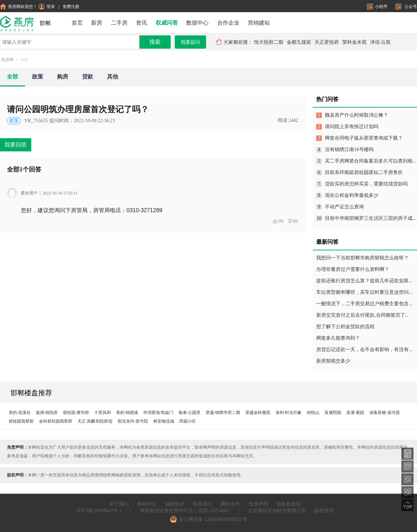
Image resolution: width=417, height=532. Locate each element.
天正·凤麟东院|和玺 (95, 421)
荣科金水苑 (354, 42)
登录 (47, 7)
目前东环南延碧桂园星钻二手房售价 (364, 172)
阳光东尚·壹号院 (133, 421)
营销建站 (259, 23)
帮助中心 (147, 504)
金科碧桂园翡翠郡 (56, 421)
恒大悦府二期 (269, 42)
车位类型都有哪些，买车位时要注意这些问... (364, 292)
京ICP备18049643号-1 (99, 511)
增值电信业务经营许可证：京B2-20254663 (185, 511)
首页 (77, 23)
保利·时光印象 (289, 413)
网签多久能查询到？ (338, 338)
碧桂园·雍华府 (76, 413)
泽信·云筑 (381, 42)
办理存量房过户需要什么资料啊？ (353, 269)
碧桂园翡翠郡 (21, 421)
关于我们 (119, 504)
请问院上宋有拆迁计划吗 (352, 127)
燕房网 (7, 60)
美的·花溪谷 (20, 413)
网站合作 (230, 504)
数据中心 (197, 23)
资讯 (141, 23)
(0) (278, 221)
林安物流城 (164, 421)
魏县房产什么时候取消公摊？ (357, 115)
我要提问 (190, 42)
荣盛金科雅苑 (258, 413)
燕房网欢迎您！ (19, 7)
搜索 (155, 42)
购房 (63, 77)
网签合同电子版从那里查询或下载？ (364, 138)
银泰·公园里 (190, 413)
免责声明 (259, 504)
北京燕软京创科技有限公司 (277, 511)
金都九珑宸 (299, 42)
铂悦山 (313, 413)
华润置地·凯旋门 (158, 413)
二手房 (119, 23)
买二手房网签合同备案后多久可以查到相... (371, 161)
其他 (113, 77)
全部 (13, 77)
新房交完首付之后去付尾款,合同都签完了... (362, 315)
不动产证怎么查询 (344, 207)
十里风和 (103, 413)
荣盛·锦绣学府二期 (223, 413)
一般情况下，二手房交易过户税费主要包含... (364, 304)
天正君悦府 (327, 42)
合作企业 (228, 23)
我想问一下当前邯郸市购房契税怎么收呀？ (362, 258)
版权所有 (324, 511)
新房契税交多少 (333, 361)
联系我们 (203, 504)
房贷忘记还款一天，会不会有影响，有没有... (364, 350)
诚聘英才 (175, 504)
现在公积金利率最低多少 (352, 195)
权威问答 (167, 23)
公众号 (406, 7)
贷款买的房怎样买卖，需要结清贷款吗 (366, 184)
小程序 (378, 7)
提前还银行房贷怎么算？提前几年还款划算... (364, 281)
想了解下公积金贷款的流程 (345, 327)
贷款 (88, 77)
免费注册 (71, 7)
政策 (38, 77)
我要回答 (16, 145)
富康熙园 (333, 413)
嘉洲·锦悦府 (47, 413)
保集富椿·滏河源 (385, 413)
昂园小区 (188, 421)
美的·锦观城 (127, 413)
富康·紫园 (355, 413)
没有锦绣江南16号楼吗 (349, 149)
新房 (97, 23)
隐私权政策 (289, 504)
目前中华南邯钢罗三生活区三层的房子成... (371, 218)
